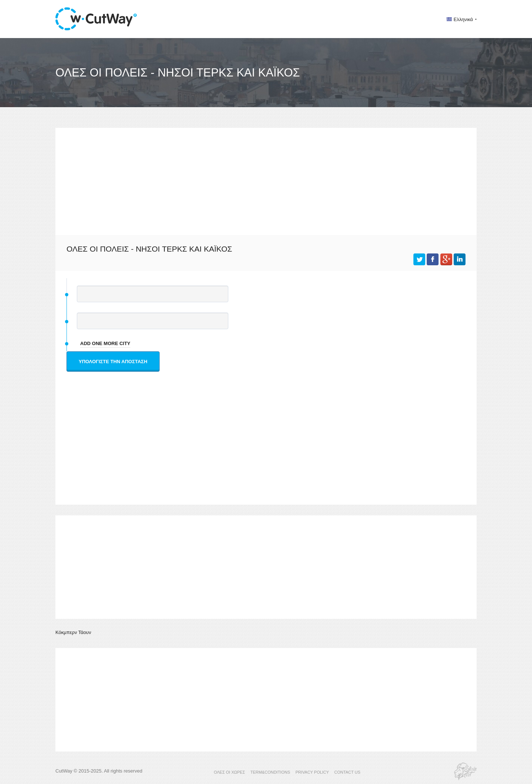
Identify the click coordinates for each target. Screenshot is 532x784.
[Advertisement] (266, 180)
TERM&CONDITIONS (270, 772)
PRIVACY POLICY (312, 772)
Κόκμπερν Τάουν (73, 632)
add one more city (105, 343)
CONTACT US (347, 772)
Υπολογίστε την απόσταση (113, 362)
